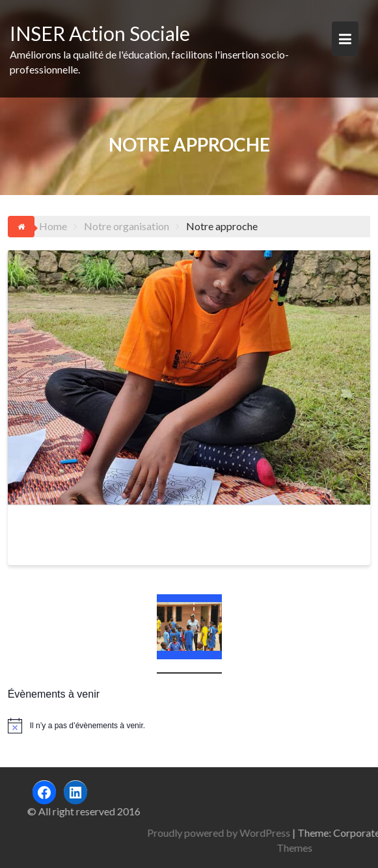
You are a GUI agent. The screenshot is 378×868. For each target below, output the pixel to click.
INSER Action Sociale (100, 33)
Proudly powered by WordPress (264, 833)
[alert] (189, 726)
